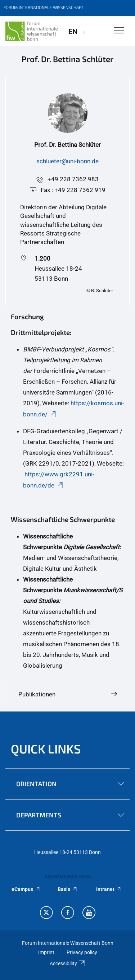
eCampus (26, 889)
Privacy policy (82, 952)
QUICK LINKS (46, 749)
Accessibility (67, 963)
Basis (68, 889)
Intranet (109, 889)
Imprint (46, 952)
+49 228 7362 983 (73, 179)
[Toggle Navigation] (119, 31)
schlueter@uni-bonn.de (67, 161)
